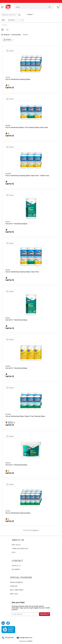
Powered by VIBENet (26, 641)
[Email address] (25, 614)
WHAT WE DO (16, 545)
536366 (8, 366)
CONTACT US (16, 566)
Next (36, 530)
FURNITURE (14, 586)
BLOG (14, 552)
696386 (8, 125)
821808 (8, 318)
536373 (8, 222)
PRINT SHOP (14, 594)
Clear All (25, 35)
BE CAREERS (16, 569)
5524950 (8, 174)
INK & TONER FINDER (17, 590)
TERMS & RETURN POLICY (20, 549)
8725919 (8, 414)
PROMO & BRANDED (16, 582)
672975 (8, 511)
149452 (8, 270)
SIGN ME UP (44, 614)
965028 (8, 463)
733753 (8, 77)
